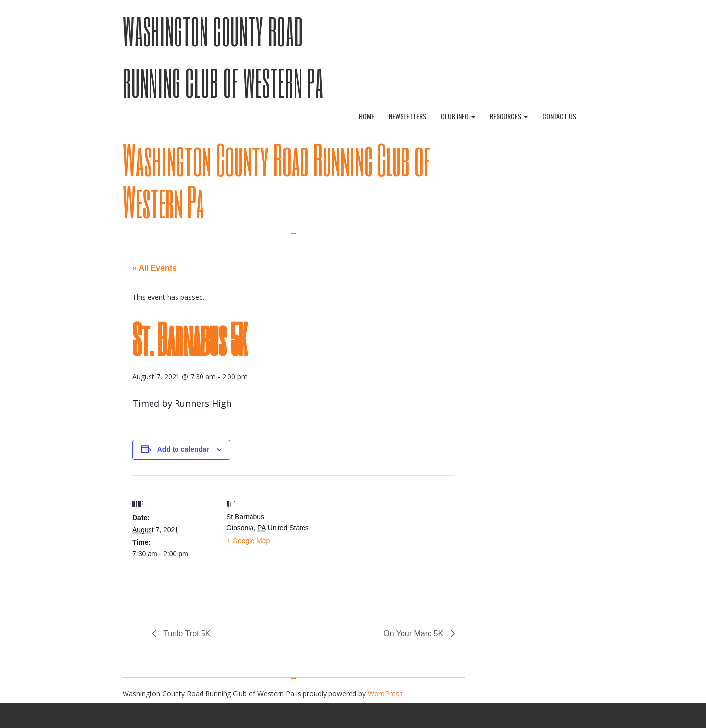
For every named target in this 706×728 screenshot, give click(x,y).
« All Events (154, 268)
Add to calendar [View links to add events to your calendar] (183, 449)
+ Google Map (248, 541)
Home (366, 116)
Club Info (458, 116)
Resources (509, 116)
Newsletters (407, 116)
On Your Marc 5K (414, 634)
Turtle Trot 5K (186, 634)
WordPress (385, 693)
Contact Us (559, 116)
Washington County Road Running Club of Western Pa (277, 180)
